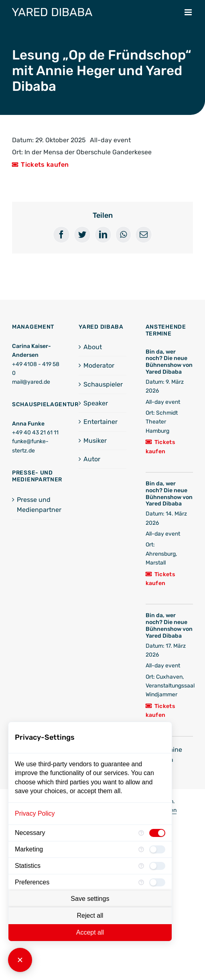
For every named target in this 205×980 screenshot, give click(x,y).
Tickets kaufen (45, 165)
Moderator (99, 365)
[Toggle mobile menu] (189, 12)
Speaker (96, 403)
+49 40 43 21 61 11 (35, 433)
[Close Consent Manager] (20, 960)
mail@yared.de (31, 382)
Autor (92, 459)
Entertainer (100, 422)
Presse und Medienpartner (36, 505)
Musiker (95, 441)
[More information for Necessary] (141, 833)
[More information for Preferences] (141, 882)
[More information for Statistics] (141, 866)
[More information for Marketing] (141, 849)
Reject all (90, 916)
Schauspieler (103, 384)
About (93, 347)
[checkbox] (157, 833)
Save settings (90, 899)
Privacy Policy (35, 813)
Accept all (90, 932)
